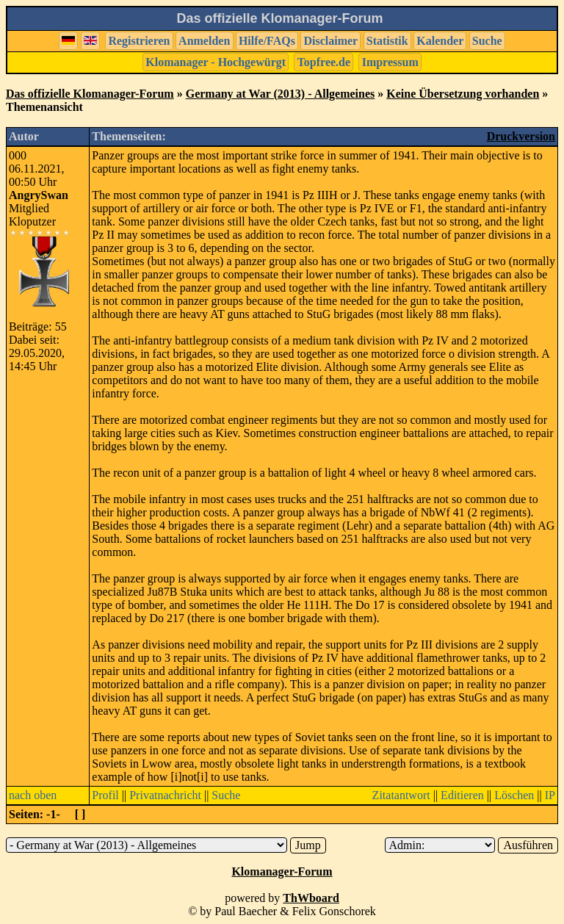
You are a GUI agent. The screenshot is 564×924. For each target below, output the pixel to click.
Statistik (387, 41)
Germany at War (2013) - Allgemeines (281, 94)
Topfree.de (324, 62)
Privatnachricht (165, 795)
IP (550, 795)
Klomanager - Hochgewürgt (216, 62)
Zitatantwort (401, 795)
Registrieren (139, 41)
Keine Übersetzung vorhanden (463, 94)
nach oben (33, 795)
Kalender (440, 41)
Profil (105, 795)
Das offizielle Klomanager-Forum (90, 94)
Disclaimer (330, 41)
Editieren (462, 795)
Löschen (514, 795)
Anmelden (204, 41)
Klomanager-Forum (282, 871)
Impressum (390, 62)
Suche (487, 41)
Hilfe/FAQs (267, 41)
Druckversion (521, 136)
